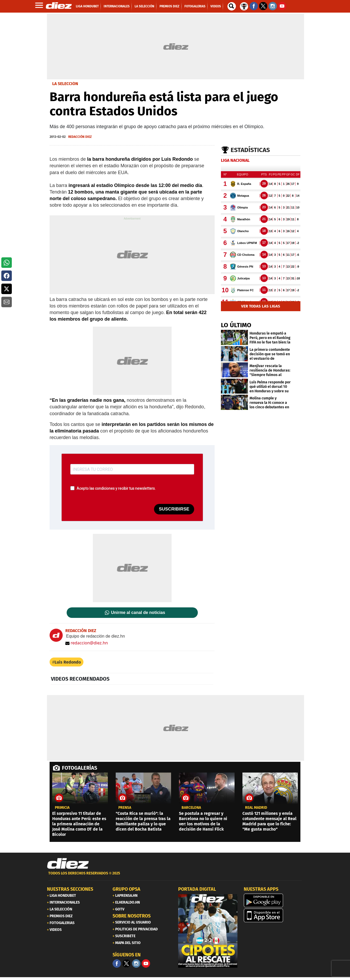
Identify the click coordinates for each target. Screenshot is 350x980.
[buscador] (232, 6)
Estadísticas (250, 150)
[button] (7, 263)
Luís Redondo (68, 662)
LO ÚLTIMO (236, 325)
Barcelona (191, 808)
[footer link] (175, 876)
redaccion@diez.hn (87, 643)
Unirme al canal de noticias (138, 613)
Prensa (125, 808)
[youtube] (146, 963)
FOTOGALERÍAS (79, 768)
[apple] (273, 915)
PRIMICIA (62, 808)
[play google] (273, 900)
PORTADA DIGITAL (197, 889)
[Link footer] (68, 864)
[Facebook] (117, 963)
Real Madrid (256, 808)
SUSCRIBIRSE (174, 509)
